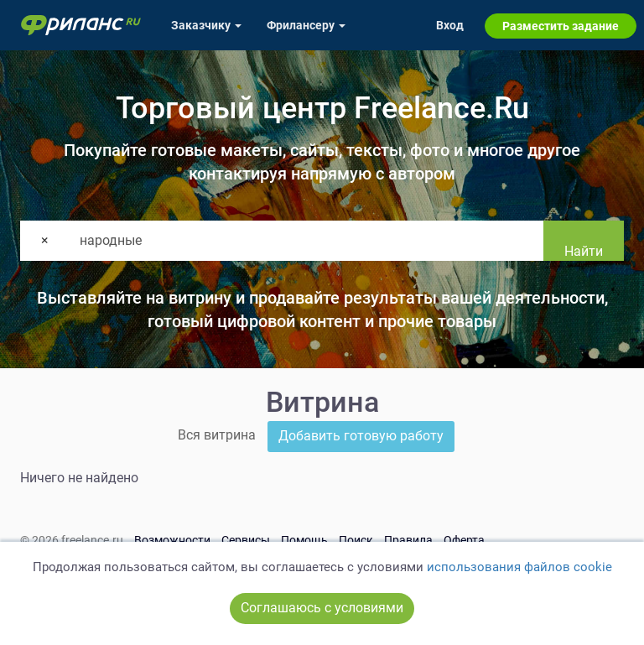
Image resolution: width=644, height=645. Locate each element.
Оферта (464, 540)
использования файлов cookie (519, 567)
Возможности (172, 540)
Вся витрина (217, 435)
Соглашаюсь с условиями (322, 608)
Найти (584, 251)
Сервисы (246, 540)
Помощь (304, 540)
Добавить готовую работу (361, 436)
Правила (408, 540)
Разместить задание (561, 26)
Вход (450, 25)
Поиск (356, 540)
